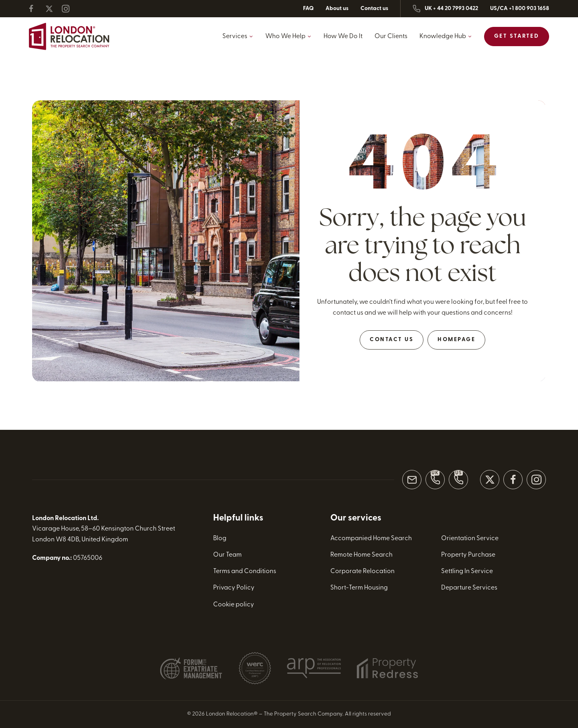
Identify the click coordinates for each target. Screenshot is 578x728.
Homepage (456, 340)
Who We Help (285, 37)
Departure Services (469, 588)
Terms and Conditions (245, 571)
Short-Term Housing (359, 588)
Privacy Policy (234, 588)
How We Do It (343, 37)
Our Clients (391, 37)
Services (235, 37)
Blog (220, 539)
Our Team (227, 555)
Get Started (517, 36)
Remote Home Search (361, 555)
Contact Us (392, 340)
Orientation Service (470, 539)
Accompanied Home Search (371, 539)
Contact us (374, 9)
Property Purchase (468, 555)
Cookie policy (234, 604)
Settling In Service (467, 571)
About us (337, 9)
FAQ (308, 9)
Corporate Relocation (362, 571)
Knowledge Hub (443, 37)
